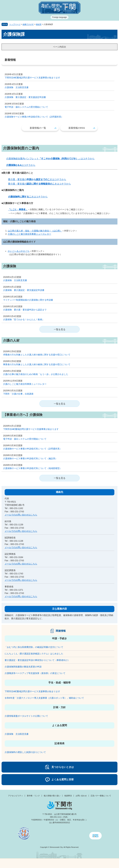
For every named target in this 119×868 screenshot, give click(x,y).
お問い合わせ (81, 796)
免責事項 (68, 796)
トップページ (15, 24)
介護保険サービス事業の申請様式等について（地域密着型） (32, 468)
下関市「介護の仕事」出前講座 (18, 394)
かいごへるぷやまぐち (19, 251)
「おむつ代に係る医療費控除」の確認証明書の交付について (34, 647)
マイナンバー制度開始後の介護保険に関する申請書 (28, 300)
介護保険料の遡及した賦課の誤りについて (25, 752)
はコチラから (21, 165)
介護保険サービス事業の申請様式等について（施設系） (30, 458)
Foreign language (59, 17)
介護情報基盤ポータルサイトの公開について (26, 716)
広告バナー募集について (101, 796)
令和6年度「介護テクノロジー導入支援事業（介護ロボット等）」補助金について (44, 698)
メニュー (15, 862)
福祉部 (39, 24)
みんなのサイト (104, 863)
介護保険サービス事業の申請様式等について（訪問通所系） (34, 117)
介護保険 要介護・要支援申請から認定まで (25, 310)
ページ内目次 (59, 47)
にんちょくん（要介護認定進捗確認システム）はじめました (34, 654)
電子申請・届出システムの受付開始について (26, 107)
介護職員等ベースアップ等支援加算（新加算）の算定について (35, 673)
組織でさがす (28, 24)
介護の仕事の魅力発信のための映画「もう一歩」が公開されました (36, 374)
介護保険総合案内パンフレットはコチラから (50, 159)
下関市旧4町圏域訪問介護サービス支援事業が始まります (32, 78)
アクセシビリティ (15, 796)
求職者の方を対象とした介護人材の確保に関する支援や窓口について (37, 355)
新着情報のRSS (77, 128)
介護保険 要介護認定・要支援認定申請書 (25, 97)
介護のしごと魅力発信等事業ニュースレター (29, 234)
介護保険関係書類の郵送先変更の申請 (23, 667)
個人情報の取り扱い (52, 796)
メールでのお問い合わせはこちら (21, 515)
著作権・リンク (33, 796)
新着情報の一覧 (38, 128)
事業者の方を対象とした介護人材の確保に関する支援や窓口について (37, 364)
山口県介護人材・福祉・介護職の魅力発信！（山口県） (35, 231)
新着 (45, 863)
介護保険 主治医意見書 (17, 87)
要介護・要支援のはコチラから (37, 179)
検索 (74, 863)
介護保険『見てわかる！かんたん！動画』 (24, 319)
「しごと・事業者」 (18, 209)
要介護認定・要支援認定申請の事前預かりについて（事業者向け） (37, 660)
